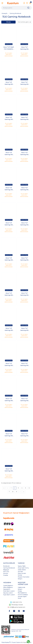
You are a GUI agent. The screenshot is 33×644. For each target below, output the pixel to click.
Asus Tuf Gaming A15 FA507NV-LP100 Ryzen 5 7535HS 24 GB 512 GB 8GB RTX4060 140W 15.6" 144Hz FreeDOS (24, 224)
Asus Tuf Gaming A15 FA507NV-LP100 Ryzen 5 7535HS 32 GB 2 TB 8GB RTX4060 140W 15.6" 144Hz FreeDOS (24, 294)
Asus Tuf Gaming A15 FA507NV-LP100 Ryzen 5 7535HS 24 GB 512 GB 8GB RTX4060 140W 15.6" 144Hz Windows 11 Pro (9, 259)
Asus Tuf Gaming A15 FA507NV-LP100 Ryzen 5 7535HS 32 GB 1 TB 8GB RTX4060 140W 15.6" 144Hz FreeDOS (24, 259)
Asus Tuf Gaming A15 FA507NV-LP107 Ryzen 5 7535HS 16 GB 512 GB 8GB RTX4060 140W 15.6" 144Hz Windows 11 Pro (9, 470)
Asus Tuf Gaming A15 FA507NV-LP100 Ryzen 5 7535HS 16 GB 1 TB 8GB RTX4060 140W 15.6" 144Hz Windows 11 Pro (9, 83)
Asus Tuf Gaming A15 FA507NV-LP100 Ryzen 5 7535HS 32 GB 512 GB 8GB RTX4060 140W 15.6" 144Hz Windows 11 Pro (9, 364)
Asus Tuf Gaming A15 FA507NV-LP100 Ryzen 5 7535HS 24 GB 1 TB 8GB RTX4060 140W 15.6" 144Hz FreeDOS (24, 154)
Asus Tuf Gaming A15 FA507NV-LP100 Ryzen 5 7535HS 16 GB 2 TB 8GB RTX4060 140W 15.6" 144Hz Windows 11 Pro (9, 118)
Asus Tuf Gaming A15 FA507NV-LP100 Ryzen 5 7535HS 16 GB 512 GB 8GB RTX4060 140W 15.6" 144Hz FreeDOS (24, 118)
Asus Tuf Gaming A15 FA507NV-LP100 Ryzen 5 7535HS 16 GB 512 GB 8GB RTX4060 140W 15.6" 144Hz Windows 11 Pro (9, 154)
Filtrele (8, 22)
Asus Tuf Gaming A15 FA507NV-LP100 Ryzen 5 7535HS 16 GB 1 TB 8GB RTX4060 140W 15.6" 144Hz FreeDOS (24, 48)
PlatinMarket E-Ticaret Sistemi (11, 642)
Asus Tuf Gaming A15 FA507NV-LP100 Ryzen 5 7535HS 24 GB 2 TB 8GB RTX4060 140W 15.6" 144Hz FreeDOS (24, 189)
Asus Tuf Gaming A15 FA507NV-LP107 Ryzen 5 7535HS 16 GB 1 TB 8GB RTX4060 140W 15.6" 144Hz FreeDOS (24, 364)
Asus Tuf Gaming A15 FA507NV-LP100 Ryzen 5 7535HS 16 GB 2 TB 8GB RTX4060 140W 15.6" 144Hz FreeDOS (24, 83)
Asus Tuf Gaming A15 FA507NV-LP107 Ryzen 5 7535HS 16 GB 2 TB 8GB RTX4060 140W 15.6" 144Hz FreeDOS (24, 400)
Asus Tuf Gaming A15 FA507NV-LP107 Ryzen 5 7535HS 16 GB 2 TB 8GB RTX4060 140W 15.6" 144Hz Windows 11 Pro (9, 435)
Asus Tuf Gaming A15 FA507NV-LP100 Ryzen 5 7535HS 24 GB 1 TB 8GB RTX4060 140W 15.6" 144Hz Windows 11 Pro (9, 189)
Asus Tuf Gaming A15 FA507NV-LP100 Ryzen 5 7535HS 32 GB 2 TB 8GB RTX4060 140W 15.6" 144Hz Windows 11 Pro (9, 329)
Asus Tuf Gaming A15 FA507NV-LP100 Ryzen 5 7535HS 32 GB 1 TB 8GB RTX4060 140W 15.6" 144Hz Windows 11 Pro (9, 294)
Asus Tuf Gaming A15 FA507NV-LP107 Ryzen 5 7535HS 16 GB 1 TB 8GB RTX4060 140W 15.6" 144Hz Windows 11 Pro (9, 400)
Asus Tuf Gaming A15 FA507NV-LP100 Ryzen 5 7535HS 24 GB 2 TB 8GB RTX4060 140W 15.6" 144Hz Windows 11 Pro (9, 224)
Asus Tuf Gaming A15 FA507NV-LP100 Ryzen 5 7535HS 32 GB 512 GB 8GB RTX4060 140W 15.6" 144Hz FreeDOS (24, 329)
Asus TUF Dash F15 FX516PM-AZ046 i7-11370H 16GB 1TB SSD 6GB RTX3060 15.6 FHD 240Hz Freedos (9, 48)
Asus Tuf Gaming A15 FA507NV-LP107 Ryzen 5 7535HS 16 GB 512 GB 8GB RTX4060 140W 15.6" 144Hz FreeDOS (24, 435)
